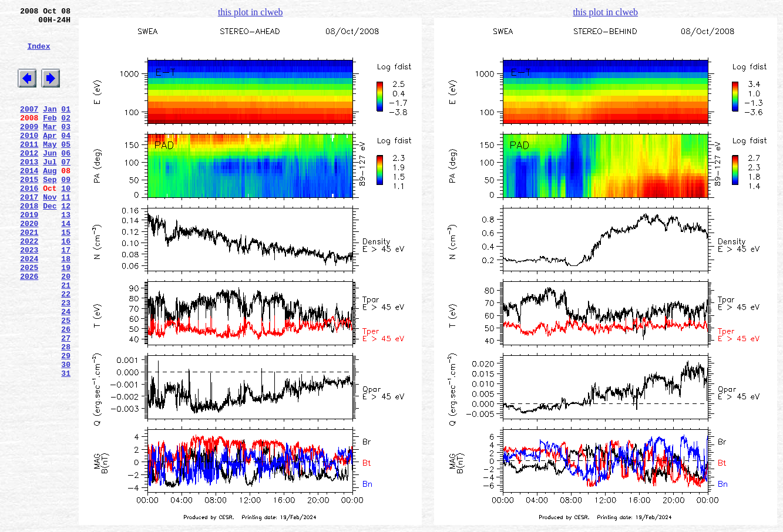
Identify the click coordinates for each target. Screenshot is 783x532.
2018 (29, 243)
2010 (29, 158)
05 (66, 169)
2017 (29, 232)
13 (66, 253)
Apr (50, 158)
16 (66, 285)
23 (66, 359)
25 (66, 380)
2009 (29, 147)
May (50, 169)
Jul (50, 190)
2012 (29, 179)
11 (66, 232)
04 (66, 158)
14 (66, 264)
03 (66, 147)
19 (66, 316)
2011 (29, 169)
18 (66, 306)
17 (66, 295)
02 (66, 137)
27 (66, 401)
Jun (50, 179)
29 (66, 422)
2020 (29, 264)
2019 (29, 253)
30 (66, 433)
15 (66, 274)
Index (38, 55)
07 (66, 190)
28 (66, 412)
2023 (29, 295)
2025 (29, 316)
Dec (50, 243)
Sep (50, 211)
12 (66, 243)
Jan (50, 126)
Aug (50, 200)
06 (66, 179)
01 (66, 126)
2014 (29, 200)
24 (66, 369)
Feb (50, 137)
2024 (29, 306)
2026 (29, 327)
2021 (29, 274)
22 (66, 348)
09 (66, 211)
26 (66, 390)
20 (66, 327)
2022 (29, 285)
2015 (29, 211)
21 (66, 338)
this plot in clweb (251, 12)
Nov (50, 232)
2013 (29, 190)
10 (66, 221)
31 (66, 443)
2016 (29, 221)
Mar (50, 147)
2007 (29, 126)
